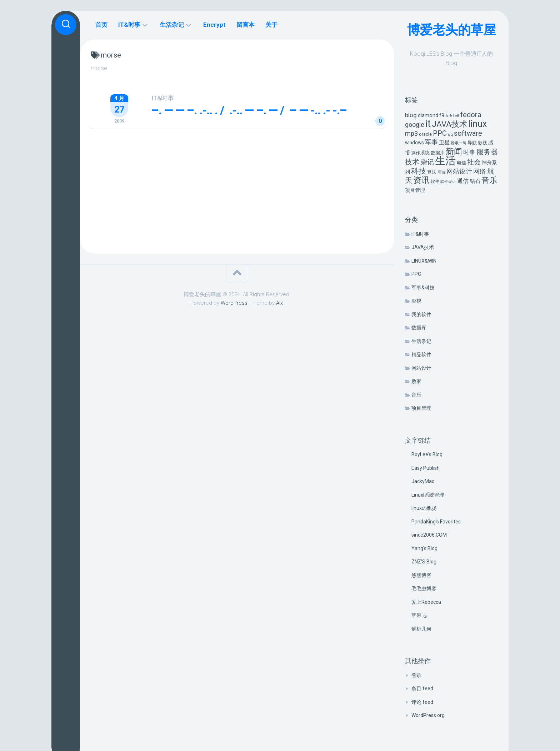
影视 (416, 301)
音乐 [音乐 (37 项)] (489, 180)
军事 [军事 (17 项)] (431, 142)
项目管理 (421, 408)
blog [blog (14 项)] (411, 115)
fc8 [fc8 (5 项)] (456, 116)
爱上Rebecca (426, 602)
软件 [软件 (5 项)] (435, 181)
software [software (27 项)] (468, 133)
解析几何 (421, 629)
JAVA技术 (423, 247)
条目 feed (422, 688)
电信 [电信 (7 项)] (461, 163)
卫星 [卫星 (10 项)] (444, 143)
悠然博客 (421, 575)
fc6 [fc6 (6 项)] (449, 116)
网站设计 (421, 368)
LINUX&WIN (424, 261)
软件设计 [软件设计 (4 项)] (448, 182)
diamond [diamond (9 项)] (428, 116)
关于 (271, 25)
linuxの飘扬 (424, 508)
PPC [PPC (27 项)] (440, 133)
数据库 (419, 328)
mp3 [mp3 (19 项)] (411, 133)
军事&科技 (423, 288)
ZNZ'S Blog (424, 562)
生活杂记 (421, 341)
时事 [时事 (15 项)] (469, 152)
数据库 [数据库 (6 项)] (438, 153)
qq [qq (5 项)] (450, 134)
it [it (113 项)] (428, 123)
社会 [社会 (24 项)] (474, 162)
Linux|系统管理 (428, 495)
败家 (416, 381)
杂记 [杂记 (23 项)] (427, 162)
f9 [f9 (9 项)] (442, 116)
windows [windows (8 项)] (414, 143)
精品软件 (421, 354)
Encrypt (214, 25)
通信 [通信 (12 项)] (463, 181)
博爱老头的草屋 (452, 30)
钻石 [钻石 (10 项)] (475, 181)
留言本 (246, 25)
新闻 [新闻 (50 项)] (454, 151)
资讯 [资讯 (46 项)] (421, 180)
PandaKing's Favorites (436, 522)
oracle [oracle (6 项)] (425, 134)
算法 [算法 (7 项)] (432, 172)
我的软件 (421, 314)
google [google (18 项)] (415, 125)
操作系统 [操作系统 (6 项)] (420, 153)
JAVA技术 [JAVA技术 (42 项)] (449, 124)
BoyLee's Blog (427, 454)
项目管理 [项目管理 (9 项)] (415, 190)
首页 (101, 25)
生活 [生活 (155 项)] (445, 161)
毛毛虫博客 (424, 588)
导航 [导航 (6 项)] (472, 143)
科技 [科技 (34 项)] (419, 171)
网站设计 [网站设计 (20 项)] (459, 171)
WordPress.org (428, 715)
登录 (416, 675)
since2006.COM (429, 535)
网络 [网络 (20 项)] (480, 171)
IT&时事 (420, 234)
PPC (416, 274)
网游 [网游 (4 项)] (441, 172)
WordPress (234, 303)
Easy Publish (426, 468)
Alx (279, 303)
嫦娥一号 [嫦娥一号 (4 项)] (459, 143)
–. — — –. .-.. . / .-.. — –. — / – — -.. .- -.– (249, 110)
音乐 (416, 395)
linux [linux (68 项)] (477, 124)
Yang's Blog (424, 548)
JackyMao (423, 481)
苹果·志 (419, 615)
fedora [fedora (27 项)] (471, 115)
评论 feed (422, 702)
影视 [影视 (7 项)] (482, 143)
